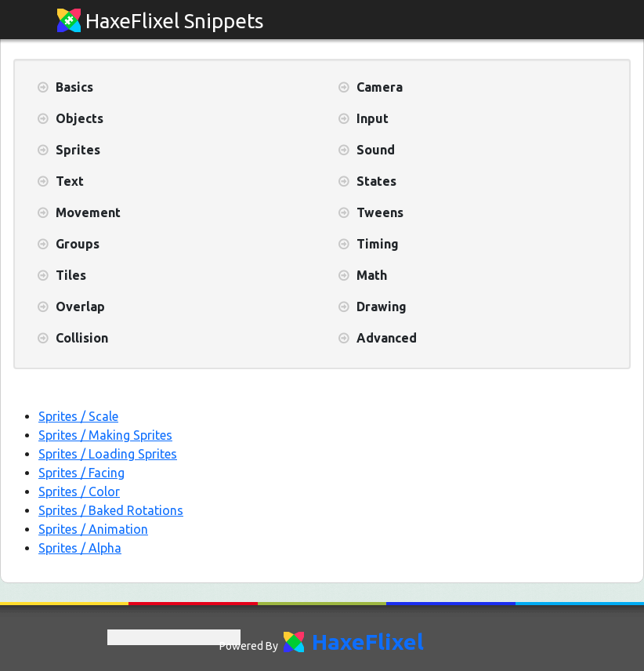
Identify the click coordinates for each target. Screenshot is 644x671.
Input (373, 118)
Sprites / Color (79, 491)
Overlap (80, 306)
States (376, 181)
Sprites (78, 150)
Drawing (382, 306)
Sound (376, 150)
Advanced (387, 338)
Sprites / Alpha (80, 548)
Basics (74, 87)
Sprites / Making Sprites (105, 435)
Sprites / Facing (81, 473)
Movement (88, 212)
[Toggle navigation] (573, 21)
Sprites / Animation (93, 529)
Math (372, 275)
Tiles (71, 275)
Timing (378, 244)
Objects (80, 118)
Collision (82, 338)
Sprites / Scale (78, 416)
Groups (78, 244)
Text (70, 181)
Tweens (380, 212)
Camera (380, 87)
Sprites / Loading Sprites (108, 454)
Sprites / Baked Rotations (111, 510)
